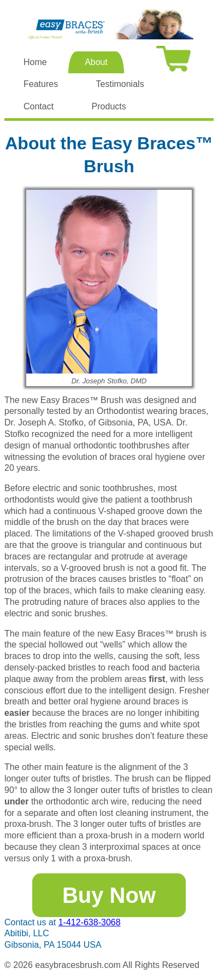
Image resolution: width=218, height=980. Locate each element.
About (96, 62)
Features (41, 84)
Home (35, 62)
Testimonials (120, 84)
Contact (39, 106)
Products (109, 106)
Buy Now (109, 895)
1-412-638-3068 (90, 922)
